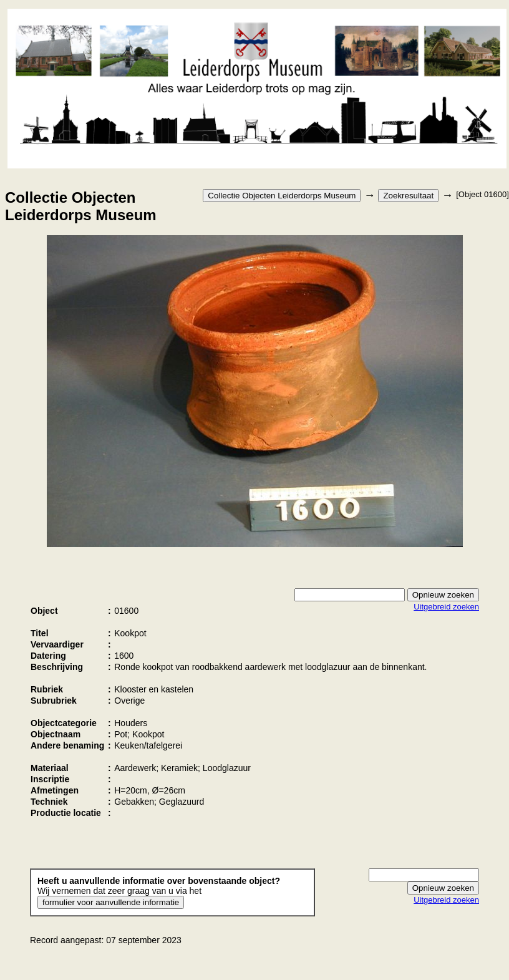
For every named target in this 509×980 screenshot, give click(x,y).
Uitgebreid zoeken (446, 607)
